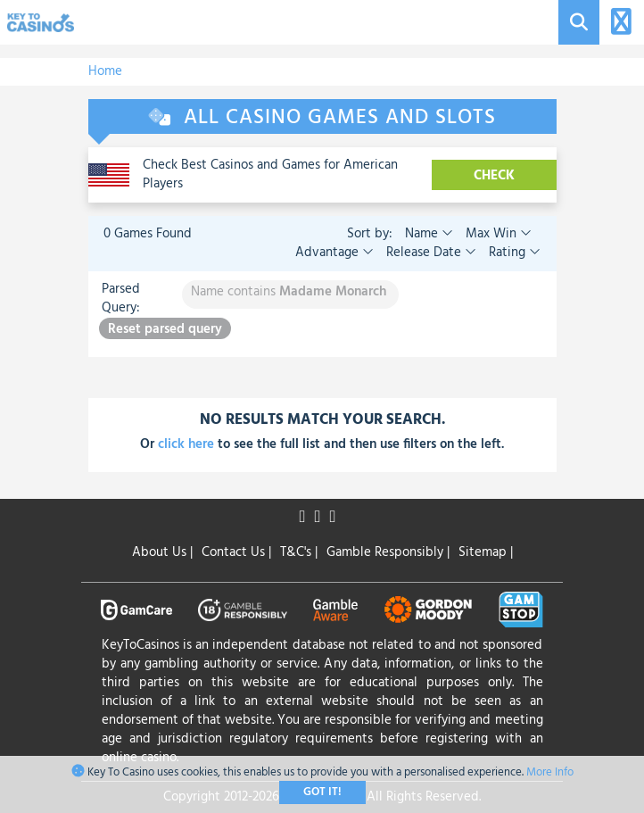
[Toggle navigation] (619, 23)
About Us (162, 552)
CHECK (494, 176)
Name (429, 234)
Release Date (429, 253)
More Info (550, 772)
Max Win (497, 234)
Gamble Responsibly (388, 552)
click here (186, 444)
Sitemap (486, 552)
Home (105, 71)
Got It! (322, 792)
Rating (513, 253)
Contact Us (236, 552)
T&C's (299, 552)
